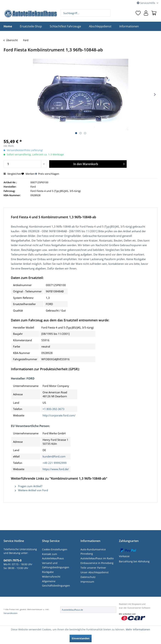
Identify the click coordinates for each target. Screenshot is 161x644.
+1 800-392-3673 (53, 409)
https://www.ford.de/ (56, 469)
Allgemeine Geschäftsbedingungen (56, 583)
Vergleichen (13, 174)
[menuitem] (86, 13)
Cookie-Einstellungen (55, 549)
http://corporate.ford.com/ (59, 415)
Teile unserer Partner (93, 568)
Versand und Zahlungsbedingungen (56, 565)
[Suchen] (107, 13)
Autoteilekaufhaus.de (72, 610)
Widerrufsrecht (51, 577)
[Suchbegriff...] (86, 13)
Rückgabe (48, 572)
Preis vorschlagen (49, 174)
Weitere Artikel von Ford (31, 490)
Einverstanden (81, 638)
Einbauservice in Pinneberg (97, 563)
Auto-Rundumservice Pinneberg (93, 552)
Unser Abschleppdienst (95, 572)
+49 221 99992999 (55, 463)
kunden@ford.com (54, 456)
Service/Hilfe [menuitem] (146, 3)
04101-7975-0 (13, 560)
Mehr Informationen (138, 629)
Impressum (87, 582)
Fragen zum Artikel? (29, 486)
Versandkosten (11, 613)
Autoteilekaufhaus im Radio (97, 558)
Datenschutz (88, 577)
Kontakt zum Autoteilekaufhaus (53, 556)
